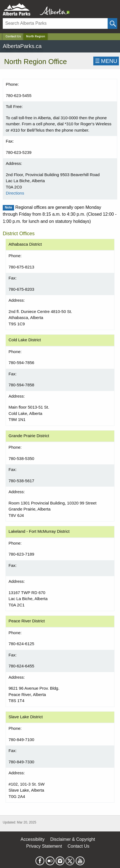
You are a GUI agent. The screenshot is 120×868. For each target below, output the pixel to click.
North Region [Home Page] (36, 36)
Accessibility (33, 839)
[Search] (55, 23)
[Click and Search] (112, 23)
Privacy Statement (44, 846)
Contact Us (13, 36)
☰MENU (106, 61)
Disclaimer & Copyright (73, 839)
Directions (15, 193)
